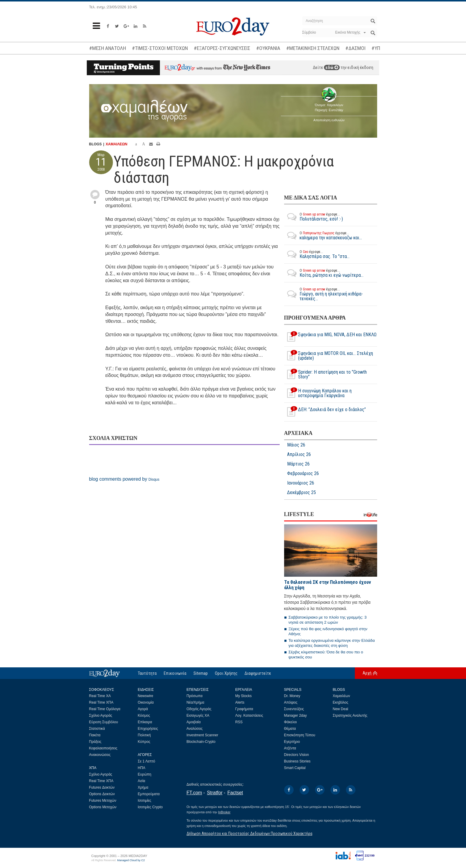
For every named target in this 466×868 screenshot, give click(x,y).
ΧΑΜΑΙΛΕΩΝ (117, 144)
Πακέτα (95, 735)
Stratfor (215, 793)
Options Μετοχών (103, 807)
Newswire (146, 696)
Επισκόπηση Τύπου (300, 735)
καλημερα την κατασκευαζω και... (323, 235)
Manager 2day (296, 716)
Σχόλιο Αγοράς (101, 716)
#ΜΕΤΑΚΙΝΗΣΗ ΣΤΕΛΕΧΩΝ (313, 48)
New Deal (341, 709)
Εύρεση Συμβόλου (104, 722)
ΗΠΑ (142, 768)
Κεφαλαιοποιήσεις (103, 748)
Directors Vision (297, 755)
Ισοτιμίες (145, 801)
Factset (235, 793)
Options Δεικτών (102, 794)
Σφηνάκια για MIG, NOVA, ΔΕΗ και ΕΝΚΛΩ (330, 337)
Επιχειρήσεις (148, 729)
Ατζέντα (290, 748)
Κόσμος (144, 716)
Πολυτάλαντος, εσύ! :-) (314, 217)
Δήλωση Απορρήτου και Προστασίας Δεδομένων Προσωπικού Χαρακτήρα (249, 834)
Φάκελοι (291, 722)
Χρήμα (143, 787)
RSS (239, 722)
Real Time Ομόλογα (105, 709)
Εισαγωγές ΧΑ (198, 716)
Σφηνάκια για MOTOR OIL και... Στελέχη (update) (329, 356)
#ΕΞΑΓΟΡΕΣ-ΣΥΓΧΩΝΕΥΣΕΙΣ (222, 48)
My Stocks (244, 696)
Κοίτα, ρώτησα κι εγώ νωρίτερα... (324, 273)
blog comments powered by (124, 479)
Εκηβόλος (341, 702)
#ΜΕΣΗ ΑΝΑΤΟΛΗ (108, 48)
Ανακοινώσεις (100, 755)
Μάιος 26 (296, 445)
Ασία (142, 781)
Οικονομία (146, 702)
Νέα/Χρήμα (196, 702)
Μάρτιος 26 (298, 464)
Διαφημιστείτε (258, 673)
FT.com (194, 793)
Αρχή (367, 673)
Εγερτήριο (292, 742)
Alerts (240, 702)
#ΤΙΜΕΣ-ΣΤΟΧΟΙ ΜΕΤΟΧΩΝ (160, 48)
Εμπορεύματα (149, 794)
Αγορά (143, 709)
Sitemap (201, 673)
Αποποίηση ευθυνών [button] (329, 120)
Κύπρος (144, 742)
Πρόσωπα (195, 696)
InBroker (224, 812)
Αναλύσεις (195, 729)
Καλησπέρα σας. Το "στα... (317, 254)
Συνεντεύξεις (294, 709)
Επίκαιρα (145, 722)
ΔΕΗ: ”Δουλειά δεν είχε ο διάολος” (325, 412)
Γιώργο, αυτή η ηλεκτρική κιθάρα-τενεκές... (331, 294)
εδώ (332, 67)
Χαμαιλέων (341, 696)
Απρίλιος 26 (299, 455)
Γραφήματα (244, 709)
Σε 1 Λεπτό (147, 761)
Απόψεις (291, 702)
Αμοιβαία (194, 722)
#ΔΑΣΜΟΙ (355, 48)
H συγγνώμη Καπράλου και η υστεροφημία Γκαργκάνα (318, 393)
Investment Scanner (203, 735)
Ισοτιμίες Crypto (150, 807)
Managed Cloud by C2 (131, 860)
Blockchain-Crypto (201, 742)
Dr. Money (292, 696)
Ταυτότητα (147, 673)
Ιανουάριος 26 (301, 483)
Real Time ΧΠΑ (101, 702)
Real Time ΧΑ (100, 696)
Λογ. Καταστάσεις (249, 716)
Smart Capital (295, 768)
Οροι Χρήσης (226, 673)
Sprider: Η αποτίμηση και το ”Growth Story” (325, 375)
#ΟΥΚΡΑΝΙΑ (268, 48)
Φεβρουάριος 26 (303, 474)
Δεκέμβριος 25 (302, 493)
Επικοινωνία (175, 673)
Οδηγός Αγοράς (199, 709)
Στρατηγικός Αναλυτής (350, 716)
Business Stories (297, 761)
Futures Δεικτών (102, 787)
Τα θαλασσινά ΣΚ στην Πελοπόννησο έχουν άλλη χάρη (328, 585)
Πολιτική (144, 735)
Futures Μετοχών (103, 801)
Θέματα (290, 729)
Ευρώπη (145, 774)
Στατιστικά (97, 729)
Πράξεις (95, 742)
